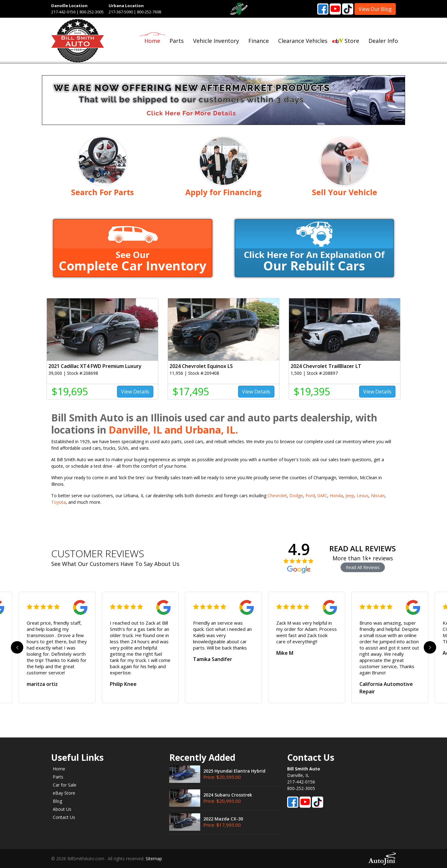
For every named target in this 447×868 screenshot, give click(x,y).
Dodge (296, 496)
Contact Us (64, 817)
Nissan (378, 496)
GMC (322, 496)
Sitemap (154, 859)
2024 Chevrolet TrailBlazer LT (326, 366)
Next (430, 647)
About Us (62, 809)
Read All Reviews (363, 567)
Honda (336, 496)
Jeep (350, 496)
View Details (135, 392)
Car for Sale (65, 785)
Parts (58, 777)
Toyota (59, 502)
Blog (57, 801)
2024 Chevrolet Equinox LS (201, 366)
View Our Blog (375, 9)
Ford (310, 496)
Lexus (363, 496)
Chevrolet (277, 496)
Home (59, 769)
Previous (17, 647)
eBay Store (64, 793)
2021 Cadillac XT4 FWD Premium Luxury (95, 366)
